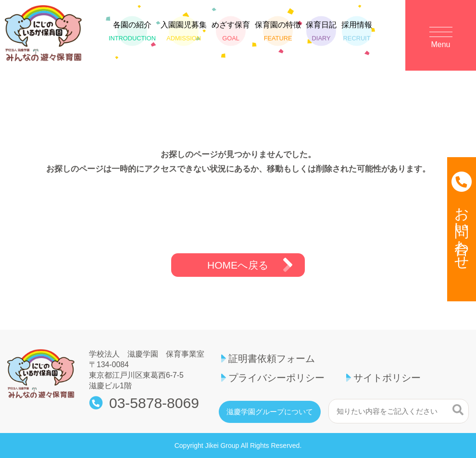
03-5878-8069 (154, 403)
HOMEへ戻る (238, 265)
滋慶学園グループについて (270, 412)
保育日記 (321, 31)
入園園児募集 (184, 31)
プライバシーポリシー (276, 378)
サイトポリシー (387, 378)
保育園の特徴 (278, 31)
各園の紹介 (132, 31)
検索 (458, 410)
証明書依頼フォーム (272, 359)
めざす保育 (231, 31)
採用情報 (357, 31)
